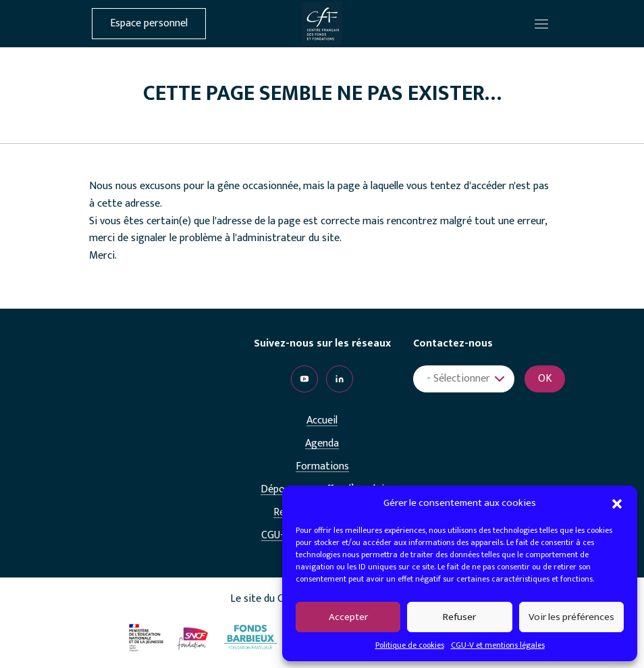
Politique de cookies (410, 645)
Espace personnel (149, 24)
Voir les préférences (571, 617)
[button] (617, 503)
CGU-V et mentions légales (498, 645)
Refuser (459, 617)
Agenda (322, 444)
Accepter (348, 617)
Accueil (322, 421)
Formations (322, 467)
